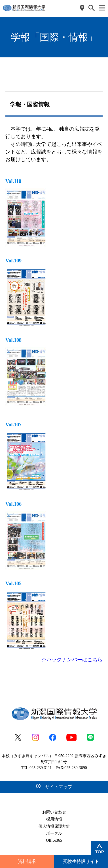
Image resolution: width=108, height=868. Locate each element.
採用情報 (54, 819)
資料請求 (27, 861)
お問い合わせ (54, 812)
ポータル (54, 833)
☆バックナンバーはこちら (72, 660)
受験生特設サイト (81, 861)
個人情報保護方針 (54, 826)
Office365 (54, 840)
